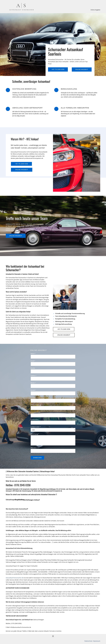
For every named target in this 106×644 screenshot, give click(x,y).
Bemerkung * (35, 434)
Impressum (96, 641)
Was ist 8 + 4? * (35, 448)
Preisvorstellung (36, 405)
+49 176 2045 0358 (58, 69)
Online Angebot (95, 10)
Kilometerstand (35, 412)
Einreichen (37, 458)
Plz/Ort (33, 368)
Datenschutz (89, 641)
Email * (33, 361)
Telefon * (33, 376)
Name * (33, 354)
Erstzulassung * (36, 398)
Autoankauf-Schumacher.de (14, 578)
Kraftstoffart (35, 420)
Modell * (33, 390)
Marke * (33, 383)
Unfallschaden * (36, 427)
